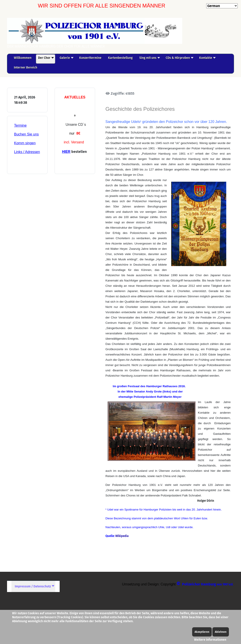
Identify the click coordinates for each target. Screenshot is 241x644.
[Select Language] (222, 6)
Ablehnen (221, 632)
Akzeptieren (202, 632)
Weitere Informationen (210, 640)
